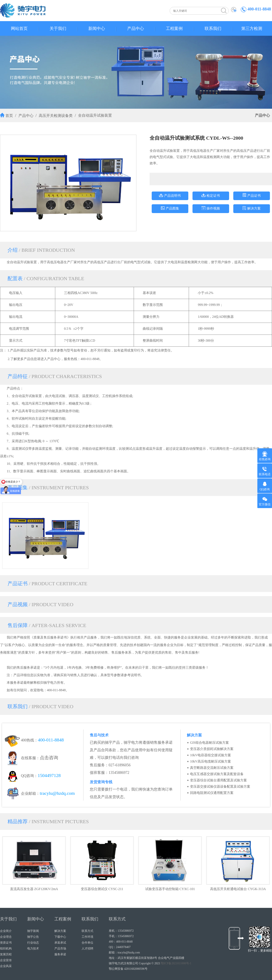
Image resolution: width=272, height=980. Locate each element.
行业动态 (33, 943)
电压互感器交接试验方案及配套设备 (217, 774)
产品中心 (136, 28)
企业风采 (6, 966)
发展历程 (6, 954)
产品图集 (172, 208)
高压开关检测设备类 (56, 116)
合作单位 (87, 943)
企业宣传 (6, 960)
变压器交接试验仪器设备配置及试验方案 (220, 786)
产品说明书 (172, 196)
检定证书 (213, 196)
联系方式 (87, 931)
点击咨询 (49, 757)
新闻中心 (97, 28)
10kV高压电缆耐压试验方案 (210, 761)
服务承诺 (60, 954)
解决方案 (254, 208)
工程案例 (174, 28)
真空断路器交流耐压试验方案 (212, 768)
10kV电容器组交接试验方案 (210, 755)
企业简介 (6, 931)
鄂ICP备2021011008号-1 (176, 963)
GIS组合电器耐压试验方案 (209, 743)
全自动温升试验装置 (95, 115)
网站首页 (19, 28)
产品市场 (60, 949)
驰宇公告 (33, 937)
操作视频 (213, 208)
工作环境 (87, 937)
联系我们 (213, 28)
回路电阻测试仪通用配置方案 (212, 793)
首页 (9, 116)
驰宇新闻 (33, 931)
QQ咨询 (265, 486)
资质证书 (6, 943)
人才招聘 (87, 949)
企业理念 (6, 937)
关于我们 (58, 28)
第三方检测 (252, 28)
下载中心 (60, 937)
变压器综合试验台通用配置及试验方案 (218, 780)
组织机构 (6, 949)
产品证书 (254, 196)
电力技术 (33, 949)
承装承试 (60, 943)
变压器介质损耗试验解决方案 (212, 749)
